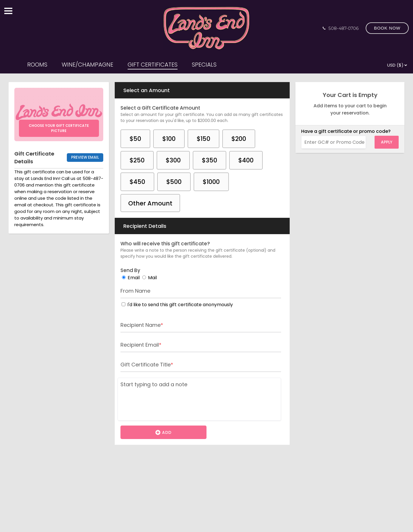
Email (134, 278)
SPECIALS (204, 65)
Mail (152, 278)
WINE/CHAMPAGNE (87, 65)
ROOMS (37, 65)
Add (163, 432)
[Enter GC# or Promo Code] (334, 142)
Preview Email (85, 157)
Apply (387, 142)
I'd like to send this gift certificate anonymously (180, 305)
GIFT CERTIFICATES (153, 65)
